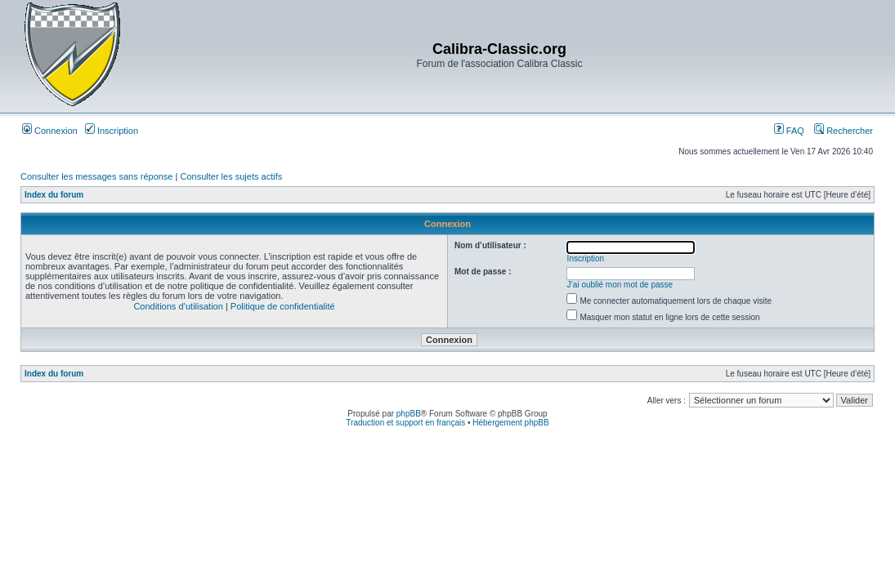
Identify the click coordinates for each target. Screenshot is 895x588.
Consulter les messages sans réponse (96, 176)
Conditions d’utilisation (178, 306)
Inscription (112, 131)
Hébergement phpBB (510, 423)
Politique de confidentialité (283, 306)
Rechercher (844, 131)
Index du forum (54, 195)
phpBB (409, 414)
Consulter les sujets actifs (231, 176)
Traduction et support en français (405, 423)
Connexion (50, 131)
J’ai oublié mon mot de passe (620, 285)
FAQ (789, 131)
